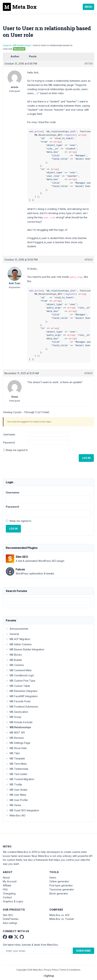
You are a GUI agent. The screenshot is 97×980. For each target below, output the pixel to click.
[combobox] (48, 601)
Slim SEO (8, 915)
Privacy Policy (51, 970)
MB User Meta (16, 795)
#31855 (88, 373)
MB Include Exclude (19, 722)
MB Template (15, 758)
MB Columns (15, 665)
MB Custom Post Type (21, 681)
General (12, 634)
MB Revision (15, 738)
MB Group (14, 717)
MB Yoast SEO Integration (22, 810)
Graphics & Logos (13, 901)
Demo (53, 878)
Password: (9, 442)
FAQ (5, 889)
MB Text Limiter (17, 774)
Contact (7, 897)
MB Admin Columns (19, 644)
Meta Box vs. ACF (60, 915)
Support (7, 45)
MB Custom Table (18, 686)
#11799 (89, 64)
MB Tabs (13, 753)
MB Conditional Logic (20, 675)
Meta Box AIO (16, 815)
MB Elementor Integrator (22, 691)
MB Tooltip (14, 784)
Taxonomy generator (62, 889)
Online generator (59, 881)
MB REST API (15, 733)
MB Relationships (22, 45)
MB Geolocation (17, 712)
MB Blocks (14, 655)
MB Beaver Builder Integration (25, 649)
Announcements (17, 629)
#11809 (89, 260)
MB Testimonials (17, 769)
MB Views (13, 805)
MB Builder (14, 660)
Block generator (59, 893)
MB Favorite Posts (18, 701)
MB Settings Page (18, 743)
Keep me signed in (17, 450)
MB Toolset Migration (20, 779)
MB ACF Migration (18, 639)
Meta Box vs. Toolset (62, 919)
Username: (9, 434)
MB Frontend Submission (22, 707)
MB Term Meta (16, 764)
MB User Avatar (17, 790)
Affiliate (7, 885)
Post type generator (61, 885)
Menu (88, 7)
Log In (86, 458)
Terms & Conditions (70, 970)
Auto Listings (10, 923)
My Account (10, 881)
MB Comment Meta (19, 670)
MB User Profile (17, 800)
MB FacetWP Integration (22, 696)
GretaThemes (11, 919)
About (6, 878)
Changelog (9, 893)
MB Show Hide (16, 748)
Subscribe (83, 951)
